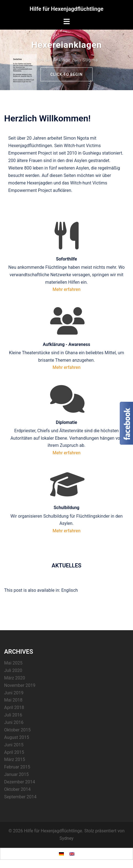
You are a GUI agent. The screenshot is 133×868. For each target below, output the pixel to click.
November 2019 (20, 685)
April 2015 (14, 752)
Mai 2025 (13, 663)
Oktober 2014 (17, 789)
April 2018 (14, 707)
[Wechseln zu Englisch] (69, 590)
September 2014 (20, 797)
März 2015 (15, 759)
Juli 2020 (13, 670)
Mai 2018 (13, 700)
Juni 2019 (14, 693)
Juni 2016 (14, 722)
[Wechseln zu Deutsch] (61, 854)
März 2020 (15, 678)
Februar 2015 (17, 767)
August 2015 (17, 737)
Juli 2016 (13, 715)
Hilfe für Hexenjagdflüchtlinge (66, 9)
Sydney (66, 838)
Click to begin (66, 74)
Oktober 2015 (17, 730)
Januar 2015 (16, 774)
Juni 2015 (14, 745)
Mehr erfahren (67, 289)
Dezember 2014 (20, 782)
